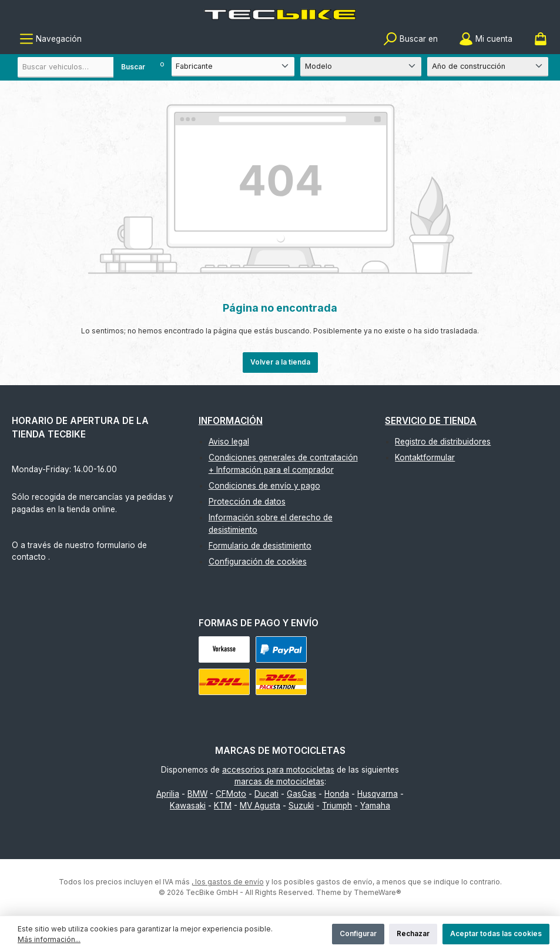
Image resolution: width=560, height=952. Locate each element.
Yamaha (375, 806)
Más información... (49, 939)
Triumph (337, 806)
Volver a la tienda (280, 362)
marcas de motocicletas (279, 781)
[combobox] (85, 67)
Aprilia (168, 794)
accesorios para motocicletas (278, 770)
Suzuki (301, 806)
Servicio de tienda (431, 421)
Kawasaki (188, 806)
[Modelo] (361, 67)
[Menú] (51, 39)
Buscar (133, 67)
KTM (223, 806)
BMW (197, 794)
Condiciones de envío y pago (264, 486)
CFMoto (231, 794)
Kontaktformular (425, 457)
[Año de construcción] (488, 67)
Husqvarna (378, 794)
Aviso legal (229, 442)
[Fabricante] (233, 67)
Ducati (266, 794)
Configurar (358, 933)
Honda (337, 794)
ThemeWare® (378, 892)
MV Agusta (260, 806)
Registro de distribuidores (443, 442)
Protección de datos (247, 502)
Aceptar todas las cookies (496, 933)
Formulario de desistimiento (260, 546)
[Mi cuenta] (486, 39)
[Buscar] (410, 39)
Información (231, 421)
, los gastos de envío (228, 882)
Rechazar (413, 933)
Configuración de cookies (258, 562)
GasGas (301, 794)
